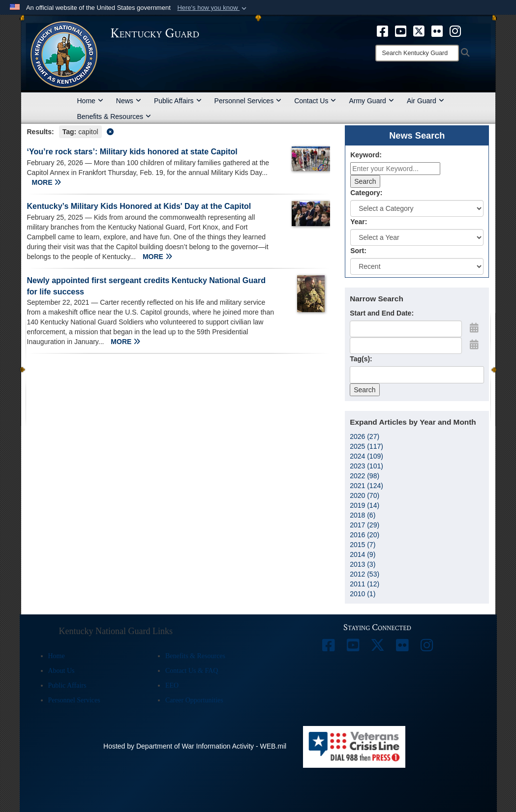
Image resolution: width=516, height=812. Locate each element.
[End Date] (406, 346)
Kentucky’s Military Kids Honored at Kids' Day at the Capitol (139, 206)
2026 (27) (364, 436)
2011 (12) (364, 584)
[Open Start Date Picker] (474, 328)
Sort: (358, 251)
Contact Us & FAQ (192, 671)
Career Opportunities (194, 700)
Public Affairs (178, 101)
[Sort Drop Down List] (417, 266)
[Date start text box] (406, 329)
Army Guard (371, 101)
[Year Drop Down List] (417, 237)
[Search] (417, 53)
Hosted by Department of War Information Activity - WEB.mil (195, 746)
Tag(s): (361, 359)
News (129, 101)
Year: (359, 222)
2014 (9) (363, 554)
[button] (213, 8)
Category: (366, 193)
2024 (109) (366, 456)
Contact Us (315, 101)
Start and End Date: (382, 313)
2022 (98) (364, 476)
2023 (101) (366, 466)
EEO (172, 685)
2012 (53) (364, 574)
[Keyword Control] (395, 169)
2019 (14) (364, 505)
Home (90, 101)
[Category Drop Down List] (417, 208)
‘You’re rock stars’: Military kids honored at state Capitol (132, 152)
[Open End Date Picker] (474, 345)
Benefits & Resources (114, 116)
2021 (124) (366, 486)
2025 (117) (366, 446)
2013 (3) (363, 564)
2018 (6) (363, 515)
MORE (47, 182)
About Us (61, 671)
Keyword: (366, 155)
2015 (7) (363, 545)
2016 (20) (364, 535)
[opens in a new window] (382, 30)
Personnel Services (248, 101)
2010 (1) (363, 594)
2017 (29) (364, 525)
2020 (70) (364, 495)
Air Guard (425, 101)
